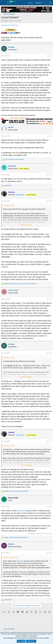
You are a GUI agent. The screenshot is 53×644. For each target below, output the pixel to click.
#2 (51, 136)
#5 (51, 299)
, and (14, 159)
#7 (51, 441)
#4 (51, 201)
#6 (51, 353)
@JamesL (21, 511)
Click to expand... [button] (27, 225)
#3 (51, 175)
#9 (51, 553)
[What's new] (45, 3)
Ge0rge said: (7, 205)
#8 (51, 507)
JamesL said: (7, 358)
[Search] (50, 3)
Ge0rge (6, 21)
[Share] (48, 56)
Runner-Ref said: (9, 557)
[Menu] (3, 3)
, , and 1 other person (20, 284)
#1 (51, 56)
